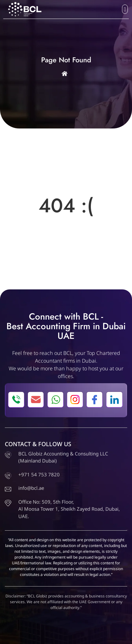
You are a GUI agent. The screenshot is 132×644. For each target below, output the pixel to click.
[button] (125, 9)
